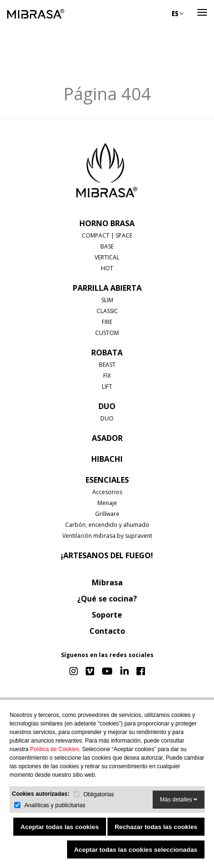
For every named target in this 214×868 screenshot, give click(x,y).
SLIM (107, 300)
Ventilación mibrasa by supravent (107, 536)
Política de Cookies (54, 749)
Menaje (107, 503)
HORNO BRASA (107, 223)
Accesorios (107, 492)
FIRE (107, 322)
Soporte (107, 615)
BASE (107, 246)
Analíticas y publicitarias (55, 805)
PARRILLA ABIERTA (107, 288)
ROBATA (107, 353)
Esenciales (107, 480)
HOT (107, 268)
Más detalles (179, 800)
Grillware (107, 514)
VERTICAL (107, 257)
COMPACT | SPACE (107, 235)
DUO (107, 406)
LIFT (107, 386)
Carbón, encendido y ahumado (107, 525)
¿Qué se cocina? (107, 599)
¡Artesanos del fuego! (107, 555)
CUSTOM (107, 333)
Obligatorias (98, 794)
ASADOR (107, 438)
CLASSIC (107, 311)
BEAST (107, 365)
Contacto (107, 631)
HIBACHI (107, 459)
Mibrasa (107, 582)
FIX (107, 376)
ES (178, 13)
